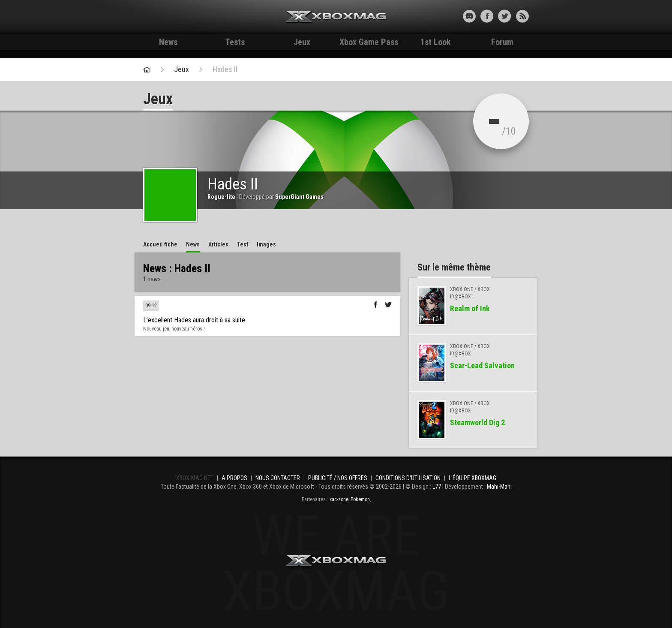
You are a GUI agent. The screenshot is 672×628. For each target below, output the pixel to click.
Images (266, 244)
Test (243, 244)
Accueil (160, 244)
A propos (234, 478)
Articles (218, 244)
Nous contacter (278, 478)
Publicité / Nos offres (338, 478)
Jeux (302, 42)
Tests (235, 42)
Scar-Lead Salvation (482, 365)
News (168, 42)
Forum (502, 42)
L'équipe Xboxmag (472, 478)
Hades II (225, 69)
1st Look (436, 42)
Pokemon (360, 499)
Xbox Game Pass (369, 42)
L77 (437, 487)
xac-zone (339, 499)
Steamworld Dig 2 (477, 422)
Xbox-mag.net (336, 17)
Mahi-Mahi (499, 487)
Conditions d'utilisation (408, 478)
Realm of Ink (470, 308)
